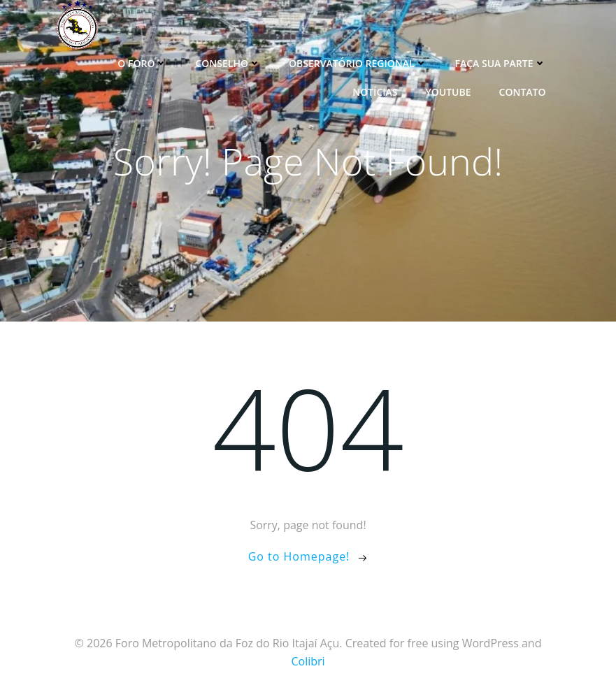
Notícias (375, 92)
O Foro (142, 63)
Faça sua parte (501, 63)
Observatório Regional (358, 63)
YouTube (448, 92)
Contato (523, 92)
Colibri (308, 661)
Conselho (228, 63)
